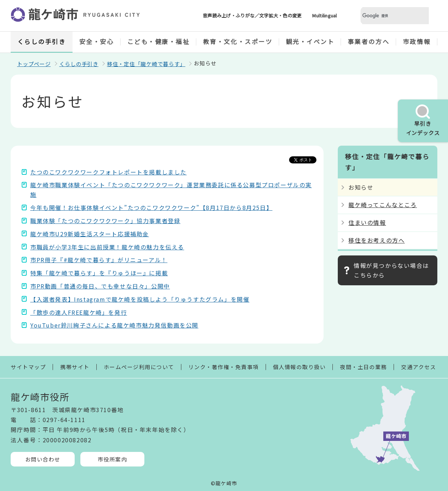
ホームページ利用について (139, 367)
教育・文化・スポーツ (238, 41)
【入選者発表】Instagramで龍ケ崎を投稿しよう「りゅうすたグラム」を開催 (140, 299)
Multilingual (324, 15)
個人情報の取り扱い (300, 367)
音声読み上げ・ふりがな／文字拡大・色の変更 (252, 15)
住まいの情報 (367, 222)
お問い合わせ (43, 459)
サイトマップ (28, 367)
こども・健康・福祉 (159, 41)
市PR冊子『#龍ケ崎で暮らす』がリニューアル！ (99, 260)
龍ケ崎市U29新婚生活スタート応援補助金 (90, 234)
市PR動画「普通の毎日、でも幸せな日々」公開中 (100, 286)
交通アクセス (418, 367)
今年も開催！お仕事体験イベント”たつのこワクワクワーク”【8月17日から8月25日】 (151, 207)
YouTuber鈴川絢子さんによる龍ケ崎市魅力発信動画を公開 (114, 325)
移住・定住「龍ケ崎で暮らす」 (146, 64)
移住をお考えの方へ (377, 240)
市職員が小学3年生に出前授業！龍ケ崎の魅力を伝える (107, 247)
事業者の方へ (369, 41)
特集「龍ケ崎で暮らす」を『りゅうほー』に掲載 (99, 273)
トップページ (34, 64)
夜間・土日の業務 (363, 367)
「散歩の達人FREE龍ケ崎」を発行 (79, 312)
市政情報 (417, 41)
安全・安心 (97, 41)
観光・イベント (310, 41)
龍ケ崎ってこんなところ (383, 205)
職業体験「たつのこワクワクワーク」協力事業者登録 (105, 221)
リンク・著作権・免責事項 (224, 367)
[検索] (386, 16)
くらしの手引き (42, 41)
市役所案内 (113, 459)
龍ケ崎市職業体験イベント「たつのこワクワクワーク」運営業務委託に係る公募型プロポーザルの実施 (171, 190)
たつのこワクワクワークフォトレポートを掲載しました (108, 172)
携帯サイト (75, 367)
